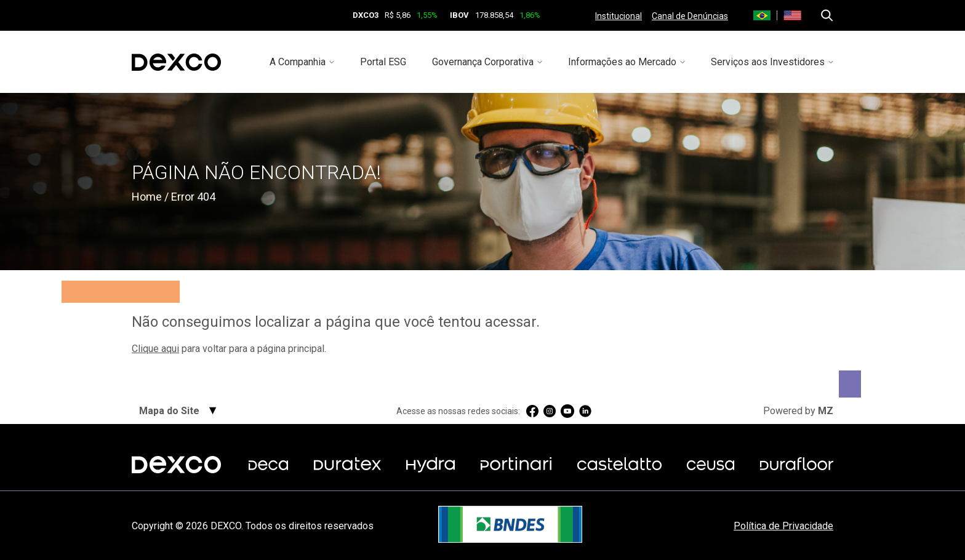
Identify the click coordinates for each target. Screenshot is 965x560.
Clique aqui (155, 349)
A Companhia (298, 62)
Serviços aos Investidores (768, 62)
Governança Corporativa (483, 62)
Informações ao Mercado (622, 62)
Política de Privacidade (783, 526)
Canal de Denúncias (690, 16)
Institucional (619, 16)
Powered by (798, 411)
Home (147, 197)
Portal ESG (383, 62)
